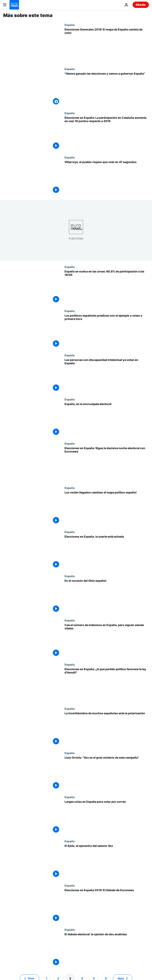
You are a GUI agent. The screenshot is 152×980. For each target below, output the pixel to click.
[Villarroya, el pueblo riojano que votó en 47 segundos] (107, 178)
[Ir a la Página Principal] (14, 5)
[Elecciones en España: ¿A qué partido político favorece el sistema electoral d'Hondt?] (107, 685)
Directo (141, 5)
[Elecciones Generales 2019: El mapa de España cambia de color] (107, 45)
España (70, 25)
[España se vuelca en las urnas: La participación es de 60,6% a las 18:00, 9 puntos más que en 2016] (107, 287)
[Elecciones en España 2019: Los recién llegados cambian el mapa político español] (107, 508)
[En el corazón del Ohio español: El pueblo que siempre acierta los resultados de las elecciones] (107, 596)
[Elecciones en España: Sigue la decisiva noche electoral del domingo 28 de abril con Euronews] (107, 464)
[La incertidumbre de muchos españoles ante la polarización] (107, 729)
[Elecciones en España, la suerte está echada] (107, 552)
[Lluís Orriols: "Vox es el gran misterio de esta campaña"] (107, 773)
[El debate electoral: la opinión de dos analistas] (107, 950)
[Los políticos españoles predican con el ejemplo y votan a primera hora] (107, 331)
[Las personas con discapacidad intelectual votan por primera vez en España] (107, 376)
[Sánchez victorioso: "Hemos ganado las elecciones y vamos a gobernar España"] (107, 89)
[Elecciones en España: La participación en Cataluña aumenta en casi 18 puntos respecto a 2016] (107, 133)
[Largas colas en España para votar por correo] (107, 817)
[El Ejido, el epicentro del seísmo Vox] (107, 862)
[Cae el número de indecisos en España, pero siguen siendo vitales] (107, 641)
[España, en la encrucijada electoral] (107, 420)
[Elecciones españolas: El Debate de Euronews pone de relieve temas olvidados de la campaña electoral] (107, 906)
